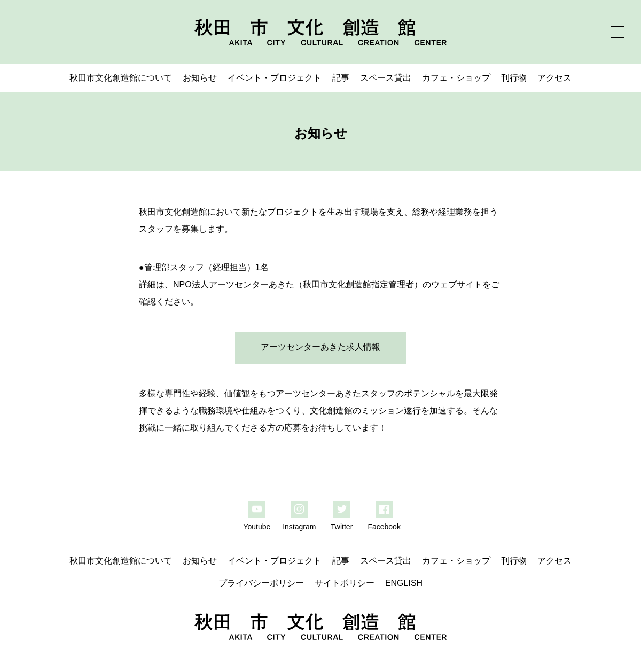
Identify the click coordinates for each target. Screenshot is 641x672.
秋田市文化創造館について (121, 78)
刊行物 (514, 78)
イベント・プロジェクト (275, 78)
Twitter (342, 527)
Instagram (299, 527)
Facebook (384, 527)
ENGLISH (404, 583)
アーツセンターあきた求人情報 (320, 347)
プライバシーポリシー (261, 583)
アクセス (554, 78)
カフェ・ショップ (456, 78)
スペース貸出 (386, 78)
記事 (341, 78)
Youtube (257, 527)
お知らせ (200, 78)
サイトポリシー (345, 583)
